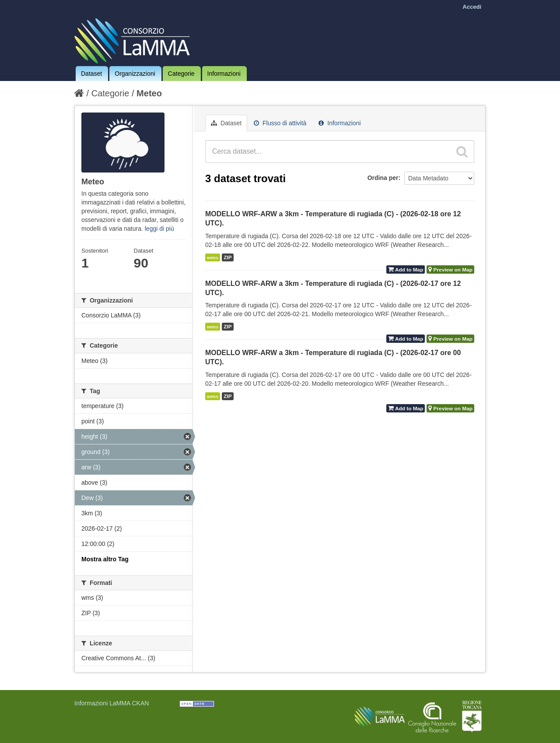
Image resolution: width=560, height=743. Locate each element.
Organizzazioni (135, 74)
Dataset (91, 74)
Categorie (181, 74)
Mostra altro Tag (105, 559)
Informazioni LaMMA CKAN (112, 703)
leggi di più (159, 229)
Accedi (472, 7)
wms (213, 257)
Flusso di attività (280, 123)
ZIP (227, 257)
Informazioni (224, 74)
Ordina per (383, 178)
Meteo (149, 93)
